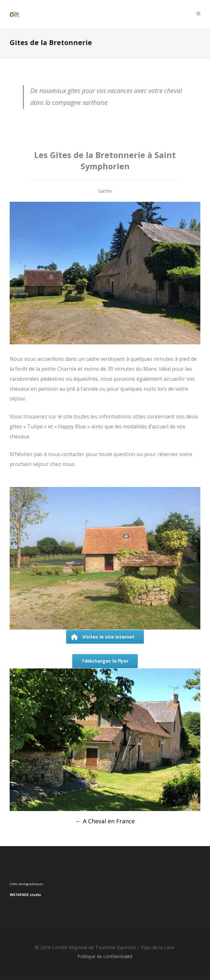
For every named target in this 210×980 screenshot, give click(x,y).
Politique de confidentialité (105, 956)
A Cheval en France (105, 821)
